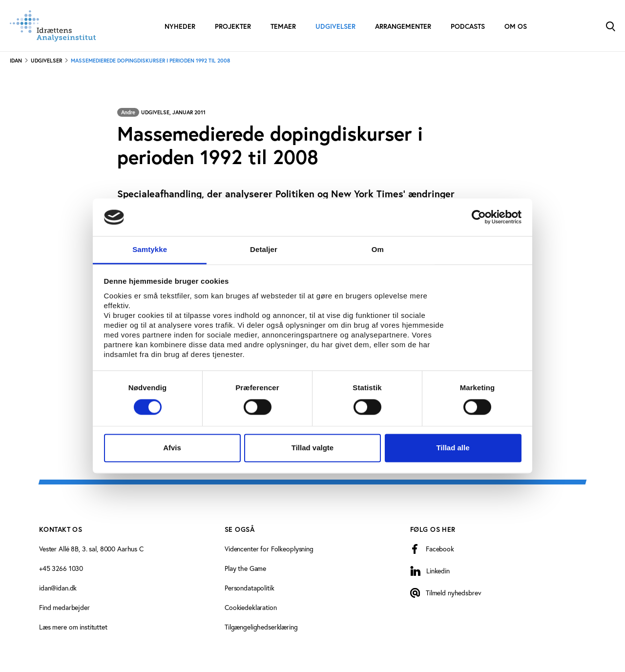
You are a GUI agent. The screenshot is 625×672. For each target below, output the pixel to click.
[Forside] (53, 26)
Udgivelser (335, 26)
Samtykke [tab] (150, 249)
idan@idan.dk (58, 588)
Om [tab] (378, 249)
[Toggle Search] (610, 26)
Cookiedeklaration (251, 607)
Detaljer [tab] (264, 249)
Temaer (283, 26)
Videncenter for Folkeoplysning (269, 549)
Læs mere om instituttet (73, 627)
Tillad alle (453, 448)
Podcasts (468, 26)
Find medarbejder (64, 607)
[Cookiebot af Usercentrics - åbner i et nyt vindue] (479, 217)
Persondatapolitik (250, 588)
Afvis (172, 448)
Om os (516, 26)
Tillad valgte (312, 448)
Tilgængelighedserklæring (261, 627)
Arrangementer (403, 26)
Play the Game (245, 568)
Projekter (233, 26)
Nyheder (180, 26)
